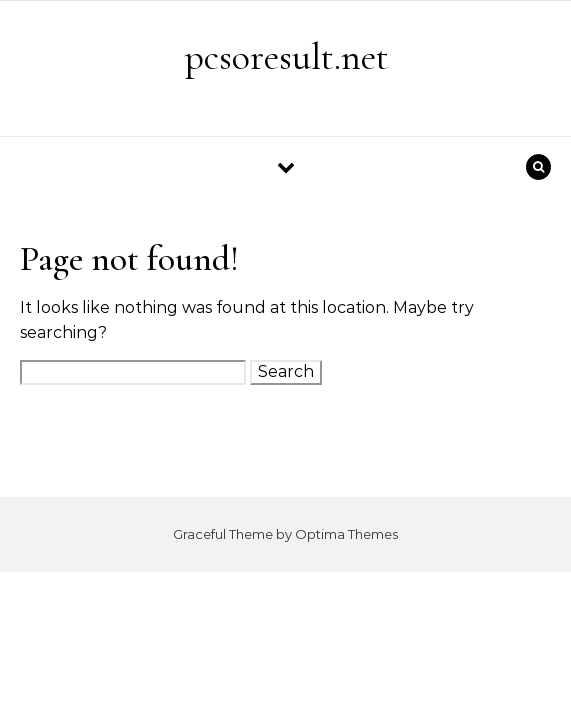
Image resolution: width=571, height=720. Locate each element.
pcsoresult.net (286, 57)
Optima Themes (346, 534)
